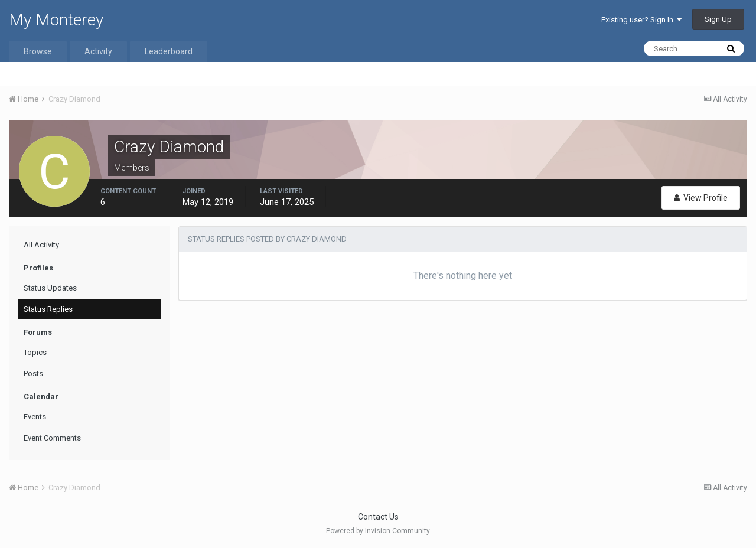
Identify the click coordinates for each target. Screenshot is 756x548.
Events (35, 417)
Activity (98, 51)
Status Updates (50, 288)
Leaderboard (169, 51)
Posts (33, 374)
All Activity (41, 245)
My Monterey (56, 20)
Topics (35, 352)
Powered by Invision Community (378, 531)
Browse (38, 51)
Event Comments (52, 438)
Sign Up (718, 19)
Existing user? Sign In (641, 20)
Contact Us (378, 517)
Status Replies (48, 309)
